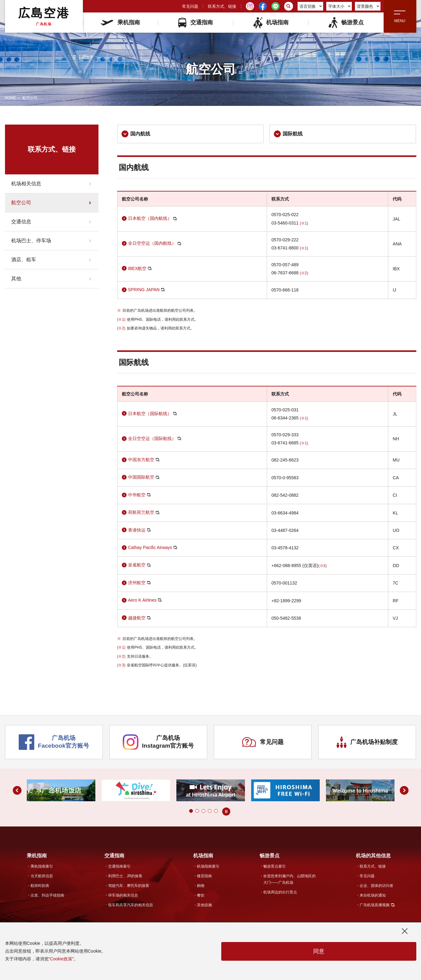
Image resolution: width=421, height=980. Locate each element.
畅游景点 (346, 23)
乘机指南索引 (42, 866)
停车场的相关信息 (123, 895)
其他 (16, 279)
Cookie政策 (61, 959)
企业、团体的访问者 (376, 886)
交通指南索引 (119, 866)
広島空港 (44, 16)
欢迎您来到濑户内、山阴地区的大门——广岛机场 (289, 879)
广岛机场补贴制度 (367, 742)
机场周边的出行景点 (280, 892)
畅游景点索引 (275, 866)
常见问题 (190, 6)
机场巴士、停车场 (31, 241)
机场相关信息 (26, 184)
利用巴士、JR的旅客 (125, 876)
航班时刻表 (40, 886)
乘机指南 (120, 22)
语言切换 (311, 6)
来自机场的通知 (373, 895)
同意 (319, 951)
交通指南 (196, 23)
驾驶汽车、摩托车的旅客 (129, 886)
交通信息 (21, 222)
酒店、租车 (24, 260)
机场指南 (271, 23)
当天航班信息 (42, 876)
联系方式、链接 (222, 6)
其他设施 (204, 905)
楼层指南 (204, 876)
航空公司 (21, 203)
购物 (201, 886)
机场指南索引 (208, 866)
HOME (11, 98)
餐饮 (201, 895)
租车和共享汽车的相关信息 (131, 905)
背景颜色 (368, 6)
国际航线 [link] (288, 134)
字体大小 (339, 6)
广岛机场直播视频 (375, 905)
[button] (191, 811)
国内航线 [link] (136, 134)
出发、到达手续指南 (47, 895)
